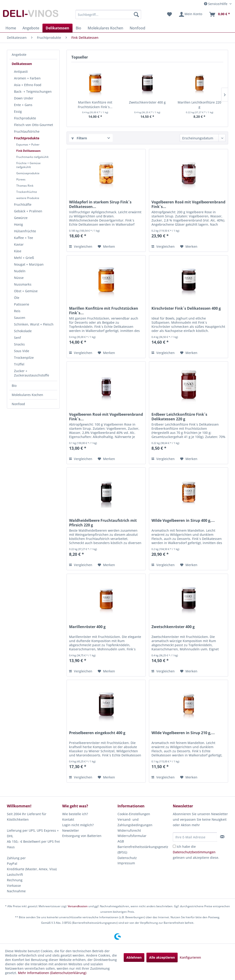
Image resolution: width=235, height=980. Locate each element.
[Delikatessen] (57, 28)
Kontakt (68, 819)
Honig (18, 224)
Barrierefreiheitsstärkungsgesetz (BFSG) (143, 849)
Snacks (19, 344)
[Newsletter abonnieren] (222, 837)
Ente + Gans (23, 105)
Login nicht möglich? (78, 825)
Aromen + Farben (27, 78)
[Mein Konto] (190, 14)
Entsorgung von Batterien (82, 836)
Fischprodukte (25, 118)
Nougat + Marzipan (29, 264)
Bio (14, 386)
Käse (18, 251)
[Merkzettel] (169, 14)
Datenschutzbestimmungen (194, 852)
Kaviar (19, 244)
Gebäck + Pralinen (28, 211)
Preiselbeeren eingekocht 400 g (97, 733)
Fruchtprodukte (27, 138)
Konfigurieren (190, 957)
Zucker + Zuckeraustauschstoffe (32, 373)
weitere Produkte (28, 198)
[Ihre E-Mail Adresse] (195, 837)
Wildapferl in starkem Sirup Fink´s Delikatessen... (100, 204)
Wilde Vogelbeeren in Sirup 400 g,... (183, 521)
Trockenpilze (24, 358)
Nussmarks (23, 284)
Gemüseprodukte (28, 173)
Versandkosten (78, 906)
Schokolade (23, 331)
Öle (17, 298)
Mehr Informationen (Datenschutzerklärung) (52, 973)
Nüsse (19, 278)
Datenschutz (127, 858)
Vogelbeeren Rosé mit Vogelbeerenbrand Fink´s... (188, 204)
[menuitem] (108, 14)
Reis (17, 311)
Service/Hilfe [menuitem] (216, 4)
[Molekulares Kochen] (105, 28)
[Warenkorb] (219, 14)
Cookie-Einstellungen (134, 814)
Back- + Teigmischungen (33, 91)
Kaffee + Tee (24, 238)
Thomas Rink (25, 186)
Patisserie (22, 304)
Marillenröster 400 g (87, 627)
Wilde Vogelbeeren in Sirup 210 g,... (183, 733)
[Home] (11, 28)
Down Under (24, 98)
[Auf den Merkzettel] (106, 247)
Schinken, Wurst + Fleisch (34, 324)
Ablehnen (134, 957)
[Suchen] (136, 14)
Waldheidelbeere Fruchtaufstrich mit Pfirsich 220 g (103, 523)
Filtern (79, 138)
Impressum (126, 863)
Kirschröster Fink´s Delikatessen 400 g (186, 308)
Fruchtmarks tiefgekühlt (32, 157)
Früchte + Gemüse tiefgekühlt (28, 165)
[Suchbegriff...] (108, 14)
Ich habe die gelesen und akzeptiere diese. (196, 852)
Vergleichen (81, 246)
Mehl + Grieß (24, 258)
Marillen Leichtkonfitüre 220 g (199, 105)
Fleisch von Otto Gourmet (34, 125)
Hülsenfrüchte (25, 231)
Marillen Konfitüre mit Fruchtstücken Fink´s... (95, 105)
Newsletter (71, 830)
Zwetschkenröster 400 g (147, 102)
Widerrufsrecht (129, 830)
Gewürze (21, 218)
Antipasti (21, 72)
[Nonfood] (137, 28)
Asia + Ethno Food (28, 85)
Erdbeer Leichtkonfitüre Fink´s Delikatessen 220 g (179, 417)
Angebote (19, 55)
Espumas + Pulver (28, 145)
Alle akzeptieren (162, 957)
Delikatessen (22, 64)
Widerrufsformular (132, 836)
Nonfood (18, 404)
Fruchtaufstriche (27, 131)
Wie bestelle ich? (75, 814)
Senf (17, 338)
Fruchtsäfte (23, 204)
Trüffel (19, 364)
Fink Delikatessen (28, 151)
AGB (121, 841)
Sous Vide (22, 351)
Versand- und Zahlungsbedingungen (135, 822)
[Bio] (78, 28)
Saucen (20, 318)
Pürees (21, 179)
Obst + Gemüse (26, 291)
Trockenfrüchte (27, 192)
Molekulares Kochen (27, 395)
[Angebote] (31, 28)
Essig (18, 111)
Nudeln (20, 271)
